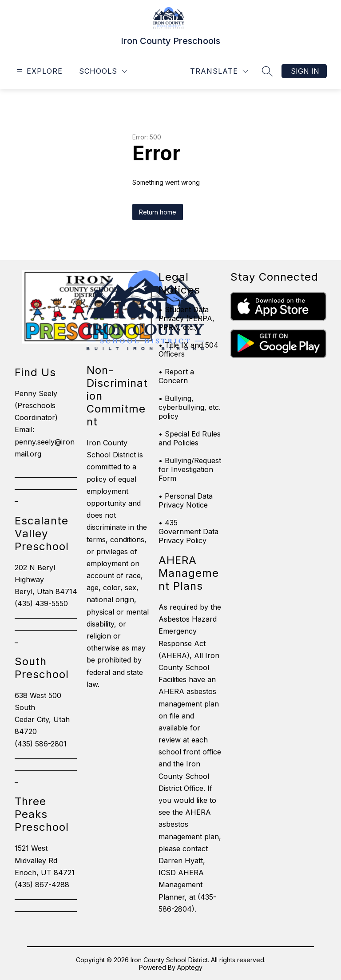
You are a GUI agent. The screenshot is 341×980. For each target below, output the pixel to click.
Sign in (305, 71)
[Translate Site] (219, 71)
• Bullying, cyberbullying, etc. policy (190, 407)
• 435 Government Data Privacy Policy (188, 532)
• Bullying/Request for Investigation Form (190, 469)
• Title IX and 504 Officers (188, 349)
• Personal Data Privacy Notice (186, 500)
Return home (158, 212)
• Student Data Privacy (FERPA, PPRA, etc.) (186, 318)
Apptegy (190, 967)
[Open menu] (38, 71)
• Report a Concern (176, 376)
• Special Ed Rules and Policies (190, 438)
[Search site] (267, 71)
